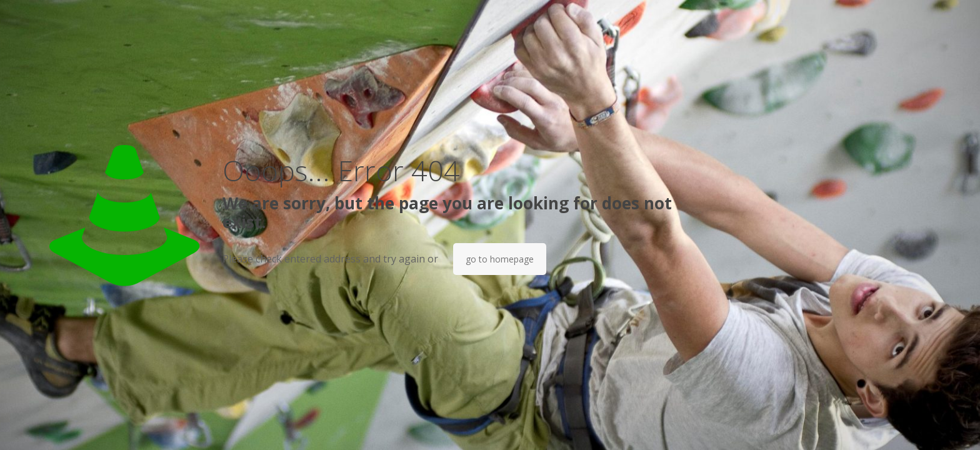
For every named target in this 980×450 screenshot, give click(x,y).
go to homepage (500, 259)
